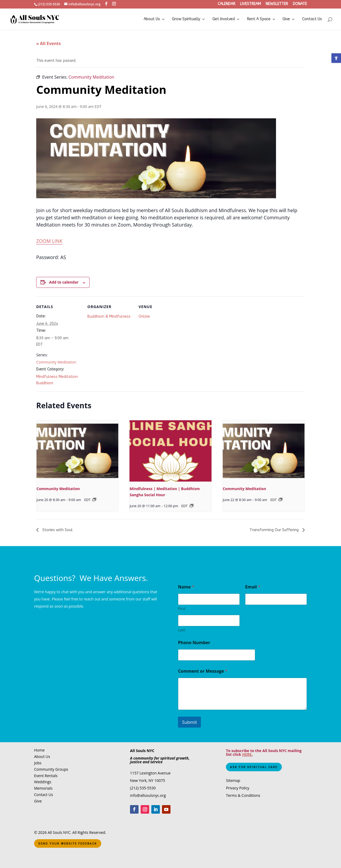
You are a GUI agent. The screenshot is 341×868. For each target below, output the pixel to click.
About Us (152, 19)
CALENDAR (226, 4)
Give (286, 19)
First (182, 609)
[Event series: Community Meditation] (94, 499)
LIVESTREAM (250, 4)
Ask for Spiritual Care (254, 767)
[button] (336, 58)
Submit (189, 722)
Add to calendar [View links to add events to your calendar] (64, 282)
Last (182, 630)
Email (253, 587)
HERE (247, 754)
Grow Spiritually (186, 19)
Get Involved (224, 19)
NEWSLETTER (277, 4)
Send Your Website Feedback (68, 844)
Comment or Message (203, 671)
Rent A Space (259, 19)
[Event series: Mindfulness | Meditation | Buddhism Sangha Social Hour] (192, 506)
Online (144, 316)
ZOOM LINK (49, 241)
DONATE (300, 4)
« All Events (48, 43)
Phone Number (194, 643)
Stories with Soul (57, 530)
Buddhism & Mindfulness (109, 316)
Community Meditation (56, 362)
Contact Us (312, 19)
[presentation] (77, 451)
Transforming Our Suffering (275, 530)
